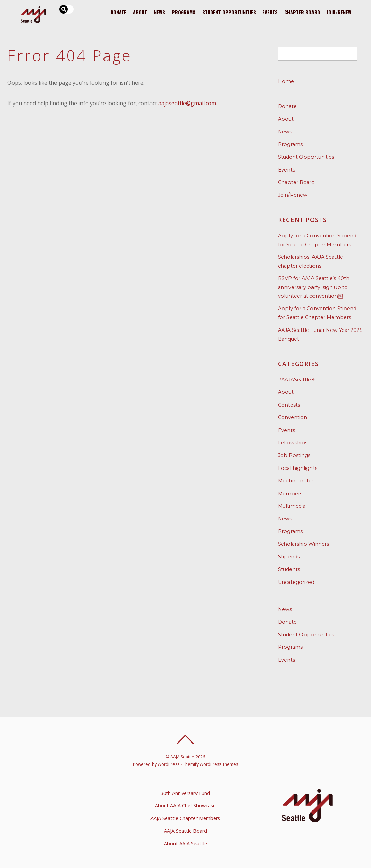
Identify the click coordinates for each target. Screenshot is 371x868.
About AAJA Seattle (185, 843)
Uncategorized (296, 582)
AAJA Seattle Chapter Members (185, 818)
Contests (289, 405)
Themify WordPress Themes (211, 764)
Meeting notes (296, 481)
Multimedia (292, 506)
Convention (293, 417)
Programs (184, 12)
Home (286, 81)
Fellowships (293, 443)
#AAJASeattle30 (298, 380)
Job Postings (294, 455)
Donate (118, 12)
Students (289, 569)
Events (270, 12)
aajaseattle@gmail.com (187, 103)
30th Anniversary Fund (185, 793)
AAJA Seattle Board (185, 831)
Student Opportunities (229, 12)
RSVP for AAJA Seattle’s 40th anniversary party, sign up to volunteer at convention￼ (314, 287)
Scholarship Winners (304, 544)
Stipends (289, 557)
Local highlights (298, 468)
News (159, 12)
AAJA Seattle (182, 757)
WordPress (168, 764)
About (140, 12)
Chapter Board (302, 12)
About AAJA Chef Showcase (185, 806)
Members (290, 494)
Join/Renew (339, 12)
